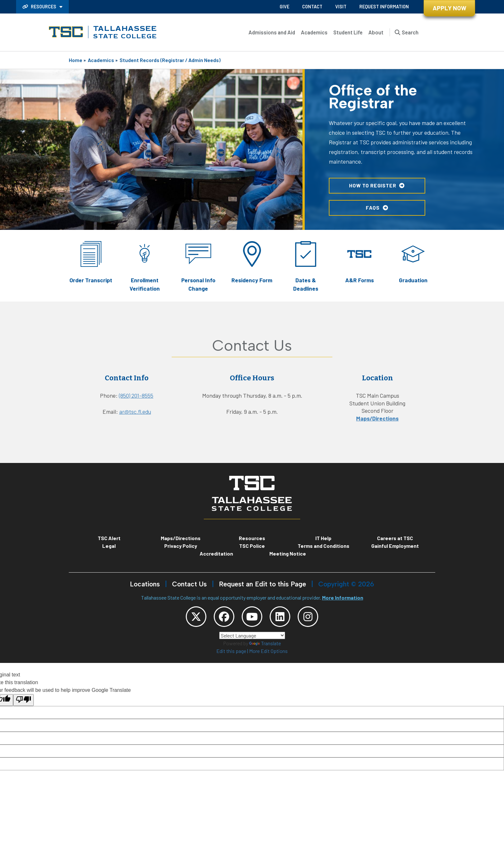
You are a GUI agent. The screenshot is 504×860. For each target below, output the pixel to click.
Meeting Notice (288, 553)
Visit (341, 7)
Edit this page (231, 651)
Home (76, 60)
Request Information (384, 7)
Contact (312, 7)
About (376, 32)
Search (410, 32)
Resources (40, 7)
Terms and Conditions (324, 546)
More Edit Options (268, 651)
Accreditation (216, 553)
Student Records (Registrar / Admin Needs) (170, 60)
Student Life (348, 32)
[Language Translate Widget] (252, 635)
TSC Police (252, 546)
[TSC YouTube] (252, 617)
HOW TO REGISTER (373, 185)
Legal (109, 546)
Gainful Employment (395, 546)
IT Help (323, 538)
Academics (314, 32)
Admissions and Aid (272, 32)
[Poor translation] (23, 700)
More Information (343, 597)
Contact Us (189, 584)
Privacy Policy (181, 546)
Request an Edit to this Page (262, 584)
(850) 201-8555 (136, 395)
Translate (265, 643)
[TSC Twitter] (196, 617)
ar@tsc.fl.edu (135, 412)
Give (284, 7)
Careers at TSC (395, 538)
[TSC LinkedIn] (280, 617)
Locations (145, 584)
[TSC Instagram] (308, 617)
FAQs (373, 207)
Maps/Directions (377, 418)
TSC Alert (109, 538)
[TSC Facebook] (224, 617)
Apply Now (450, 8)
